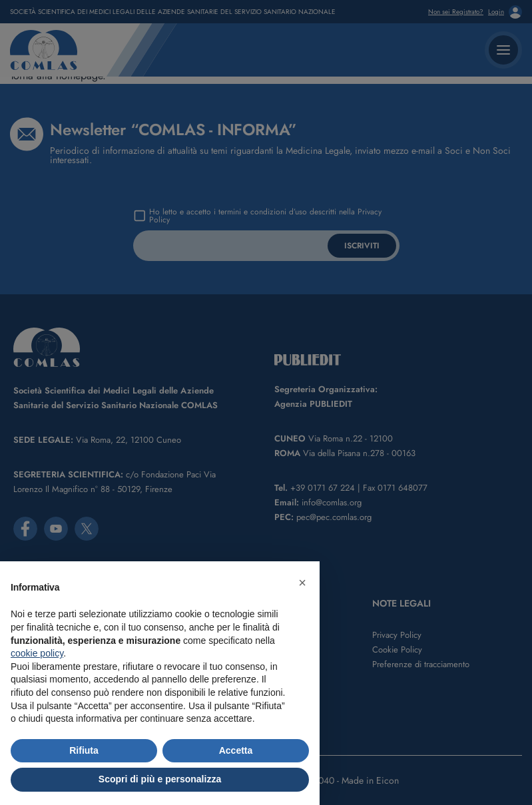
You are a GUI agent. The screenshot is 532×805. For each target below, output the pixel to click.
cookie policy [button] (37, 653)
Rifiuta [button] (84, 750)
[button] (302, 583)
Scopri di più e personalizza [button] (160, 779)
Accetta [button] (236, 750)
